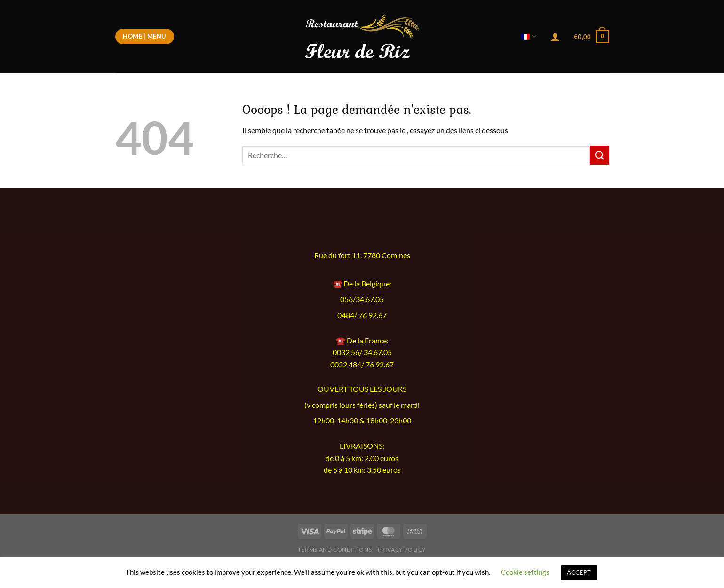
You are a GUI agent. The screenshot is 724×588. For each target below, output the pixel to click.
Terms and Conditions (335, 550)
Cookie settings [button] (525, 572)
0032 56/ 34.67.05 (362, 352)
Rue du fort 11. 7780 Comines (362, 255)
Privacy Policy (402, 550)
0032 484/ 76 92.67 (362, 364)
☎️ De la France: (362, 340)
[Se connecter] (555, 37)
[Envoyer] (599, 155)
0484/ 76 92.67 (362, 315)
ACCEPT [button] (579, 572)
